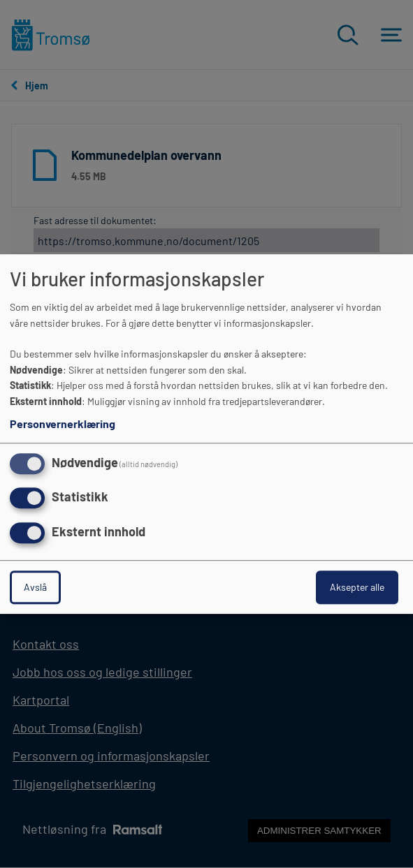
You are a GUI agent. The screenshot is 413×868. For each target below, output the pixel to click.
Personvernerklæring (63, 424)
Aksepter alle (357, 587)
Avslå (35, 587)
